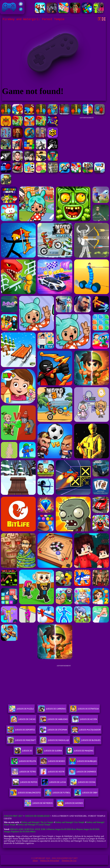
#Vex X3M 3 (41, 829)
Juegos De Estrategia (84, 710)
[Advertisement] (87, 136)
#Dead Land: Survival (22, 829)
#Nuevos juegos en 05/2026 (59, 829)
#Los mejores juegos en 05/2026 (85, 829)
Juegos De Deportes (21, 731)
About (35, 861)
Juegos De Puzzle (21, 710)
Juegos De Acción (85, 720)
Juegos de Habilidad (37, 816)
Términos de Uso (69, 861)
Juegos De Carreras (52, 710)
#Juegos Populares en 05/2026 (17, 832)
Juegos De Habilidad (54, 720)
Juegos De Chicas (23, 720)
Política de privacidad (50, 861)
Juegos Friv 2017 (9, 7)
